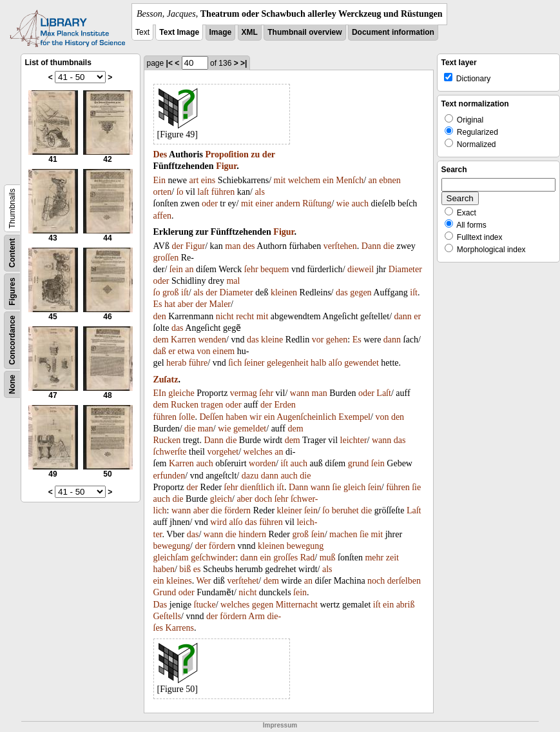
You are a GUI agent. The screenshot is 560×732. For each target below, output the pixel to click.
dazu (250, 476)
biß (185, 569)
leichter (354, 440)
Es (158, 304)
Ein (159, 180)
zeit (392, 558)
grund (359, 463)
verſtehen (340, 246)
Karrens (180, 628)
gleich (354, 487)
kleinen (284, 292)
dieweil (361, 269)
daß (160, 351)
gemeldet (250, 429)
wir (256, 417)
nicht (225, 316)
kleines (179, 581)
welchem (304, 180)
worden (262, 463)
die (389, 246)
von (204, 351)
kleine (272, 340)
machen (343, 534)
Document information (393, 32)
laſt (203, 192)
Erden (285, 405)
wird (218, 522)
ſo (180, 192)
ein (328, 180)
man (233, 246)
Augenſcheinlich (306, 417)
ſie (337, 487)
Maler (220, 304)
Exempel (354, 417)
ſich (235, 363)
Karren (183, 340)
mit (280, 180)
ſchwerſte (170, 452)
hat (170, 304)
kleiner (290, 510)
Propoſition (227, 154)
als (260, 192)
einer (264, 203)
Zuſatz (166, 380)
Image (221, 32)
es (197, 569)
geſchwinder (213, 558)
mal (233, 281)
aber (186, 304)
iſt (185, 292)
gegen (361, 292)
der (269, 154)
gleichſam (171, 558)
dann (403, 316)
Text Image (179, 32)
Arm (256, 616)
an (373, 180)
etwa (186, 351)
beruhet (345, 510)
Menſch (350, 180)
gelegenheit (288, 363)
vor (318, 340)
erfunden (169, 476)
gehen (337, 340)
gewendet (362, 363)
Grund (165, 592)
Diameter (405, 269)
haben (236, 417)
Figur (226, 166)
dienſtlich (257, 487)
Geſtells (168, 616)
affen (163, 216)
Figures (12, 291)
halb (318, 363)
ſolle (187, 417)
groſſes (285, 558)
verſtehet (243, 581)
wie (343, 203)
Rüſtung (317, 203)
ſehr (251, 269)
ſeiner (255, 363)
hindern (252, 534)
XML (250, 32)
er (417, 316)
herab (176, 363)
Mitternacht (297, 605)
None (12, 384)
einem (224, 351)
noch (376, 581)
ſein (176, 269)
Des (160, 154)
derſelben (404, 581)
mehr (374, 558)
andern (288, 203)
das (342, 292)
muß (328, 558)
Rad (308, 558)
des (249, 246)
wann (300, 393)
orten (163, 192)
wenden (212, 340)
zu (255, 154)
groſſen (166, 258)
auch (360, 203)
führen (223, 192)
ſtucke (205, 605)
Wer (204, 581)
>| (244, 63)
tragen (212, 405)
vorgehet (223, 452)
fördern (237, 510)
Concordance (12, 340)
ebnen (390, 180)
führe (198, 363)
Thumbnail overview (304, 32)
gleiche (181, 393)
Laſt (384, 393)
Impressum (280, 725)
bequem (275, 269)
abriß (406, 605)
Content (12, 253)
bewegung (172, 546)
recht (245, 316)
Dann (371, 246)
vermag (244, 393)
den (160, 316)
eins (208, 180)
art (194, 180)
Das (160, 605)
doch (263, 499)
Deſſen (211, 417)
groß (171, 292)
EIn (160, 393)
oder (210, 203)
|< (169, 63)
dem (161, 340)
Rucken (185, 405)
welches (258, 452)
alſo (335, 363)
